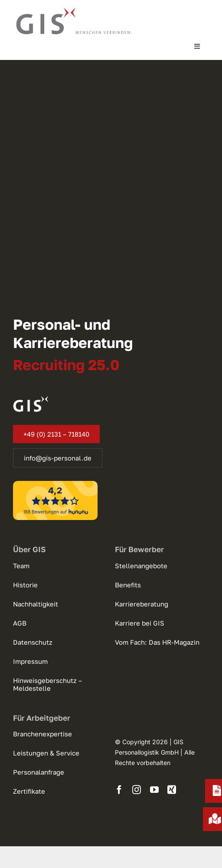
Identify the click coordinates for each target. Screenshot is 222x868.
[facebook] (119, 790)
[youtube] (154, 790)
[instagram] (137, 790)
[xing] (172, 790)
